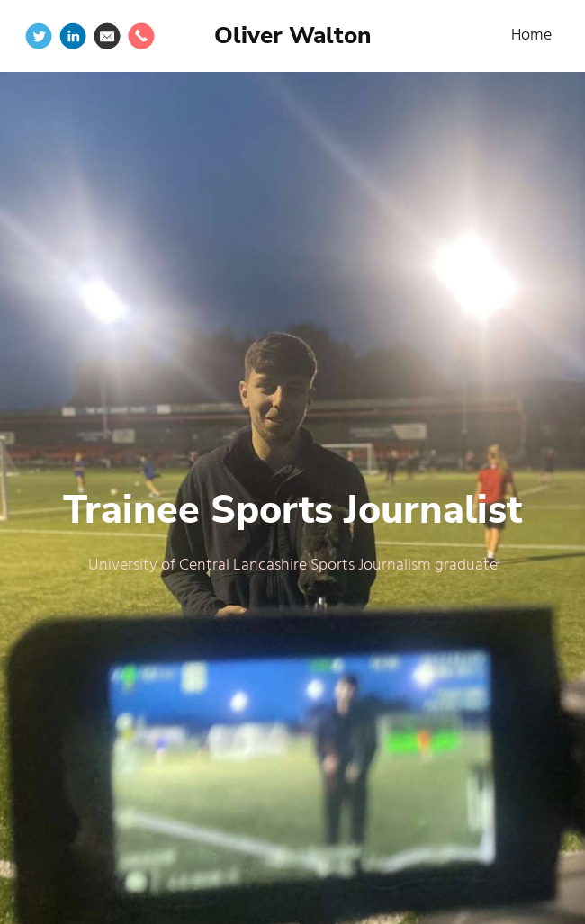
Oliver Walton (292, 36)
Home (531, 36)
